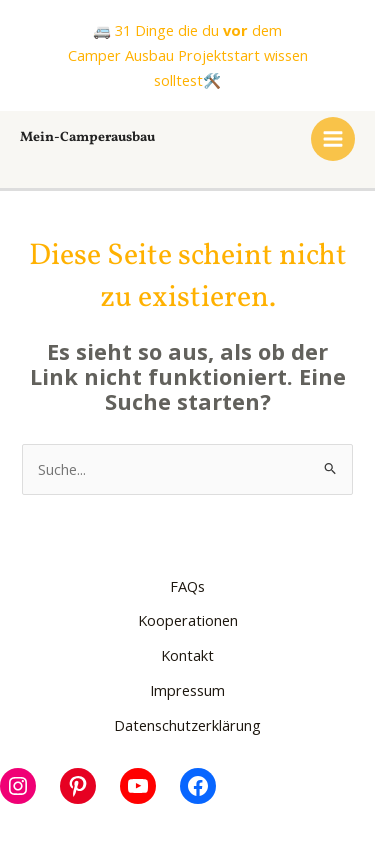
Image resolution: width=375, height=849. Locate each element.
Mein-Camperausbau (87, 137)
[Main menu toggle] (333, 139)
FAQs (187, 586)
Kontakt (187, 655)
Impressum (187, 690)
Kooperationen (188, 620)
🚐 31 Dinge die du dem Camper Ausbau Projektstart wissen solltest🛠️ (188, 55)
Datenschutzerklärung (187, 725)
